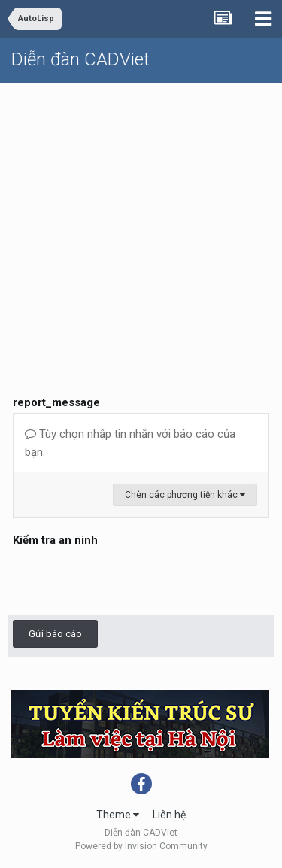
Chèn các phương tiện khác (185, 495)
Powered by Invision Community (141, 846)
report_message (56, 402)
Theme (118, 815)
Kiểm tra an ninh (55, 540)
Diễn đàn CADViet (80, 59)
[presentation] (127, 580)
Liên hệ (169, 815)
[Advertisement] (141, 223)
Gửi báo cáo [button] (55, 634)
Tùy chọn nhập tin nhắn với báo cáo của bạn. (130, 443)
